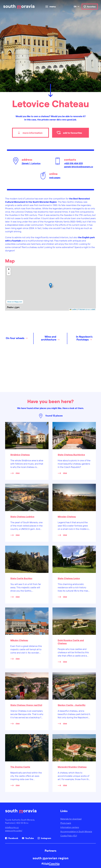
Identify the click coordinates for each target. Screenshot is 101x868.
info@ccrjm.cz (12, 827)
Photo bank (66, 823)
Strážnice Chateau (20, 455)
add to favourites (72, 133)
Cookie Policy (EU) (69, 836)
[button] (51, 286)
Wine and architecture (49, 338)
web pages (55, 177)
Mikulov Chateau (19, 640)
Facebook (13, 838)
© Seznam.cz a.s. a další (86, 309)
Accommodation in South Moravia (76, 831)
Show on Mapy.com (15, 302)
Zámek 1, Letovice (31, 163)
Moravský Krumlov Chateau (72, 767)
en (75, 6)
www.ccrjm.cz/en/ (14, 830)
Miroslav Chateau (67, 516)
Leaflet (73, 309)
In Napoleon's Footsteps (84, 338)
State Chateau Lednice (22, 516)
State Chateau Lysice (69, 578)
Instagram (46, 838)
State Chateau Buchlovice (71, 455)
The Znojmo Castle (20, 767)
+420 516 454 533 (73, 163)
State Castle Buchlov (21, 578)
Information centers (70, 827)
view (18, 473)
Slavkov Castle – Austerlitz (72, 705)
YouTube (30, 838)
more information (33, 133)
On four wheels (15, 338)
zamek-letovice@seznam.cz (79, 167)
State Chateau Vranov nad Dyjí (26, 705)
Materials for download (71, 819)
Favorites (91, 7)
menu (53, 7)
